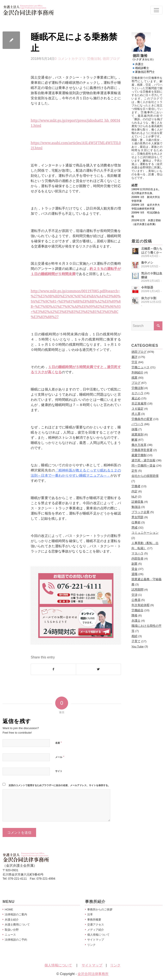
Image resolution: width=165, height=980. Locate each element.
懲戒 (134, 528)
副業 (134, 564)
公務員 (136, 600)
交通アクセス (96, 925)
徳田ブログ (111, 59)
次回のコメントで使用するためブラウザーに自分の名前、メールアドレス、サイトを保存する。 (59, 785)
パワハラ (137, 424)
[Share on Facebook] (53, 669)
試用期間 (137, 590)
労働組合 (137, 610)
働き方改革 (139, 445)
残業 (134, 378)
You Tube (138, 646)
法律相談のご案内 (16, 914)
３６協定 (137, 409)
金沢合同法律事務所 (93, 974)
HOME (9, 909)
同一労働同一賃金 (144, 466)
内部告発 (137, 559)
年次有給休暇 (141, 605)
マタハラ (137, 553)
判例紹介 (137, 373)
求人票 (136, 414)
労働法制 (94, 59)
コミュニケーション (145, 533)
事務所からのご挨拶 (100, 909)
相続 (134, 636)
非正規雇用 (139, 404)
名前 (59, 743)
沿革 (90, 914)
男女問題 (137, 517)
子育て (136, 641)
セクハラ (137, 393)
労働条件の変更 (142, 419)
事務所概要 (94, 920)
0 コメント (63, 59)
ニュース (10, 935)
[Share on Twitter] (98, 669)
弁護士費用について (17, 925)
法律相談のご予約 (16, 940)
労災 (134, 362)
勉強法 (136, 507)
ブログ (136, 383)
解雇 (134, 440)
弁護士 (136, 621)
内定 (134, 491)
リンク (91, 945)
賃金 (134, 569)
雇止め (136, 398)
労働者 (136, 486)
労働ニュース (141, 367)
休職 (134, 429)
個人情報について (98, 935)
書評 (134, 357)
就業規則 (137, 435)
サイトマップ (96, 940)
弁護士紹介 (12, 920)
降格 (134, 615)
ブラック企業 (141, 512)
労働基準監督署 (142, 450)
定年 (134, 471)
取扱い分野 (12, 930)
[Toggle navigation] (156, 10)
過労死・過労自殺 (144, 460)
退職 (134, 574)
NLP (134, 497)
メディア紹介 (96, 930)
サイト (59, 771)
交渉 (134, 595)
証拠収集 (137, 502)
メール (60, 757)
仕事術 (136, 522)
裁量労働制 (139, 455)
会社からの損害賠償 (145, 476)
